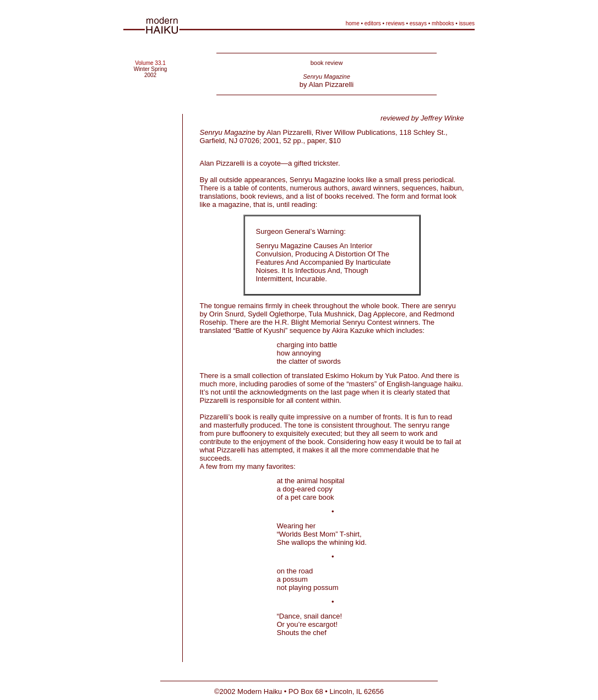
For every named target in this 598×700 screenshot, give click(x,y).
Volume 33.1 (150, 63)
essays (418, 23)
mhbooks (443, 23)
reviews (395, 23)
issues (467, 23)
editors (373, 23)
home (353, 23)
